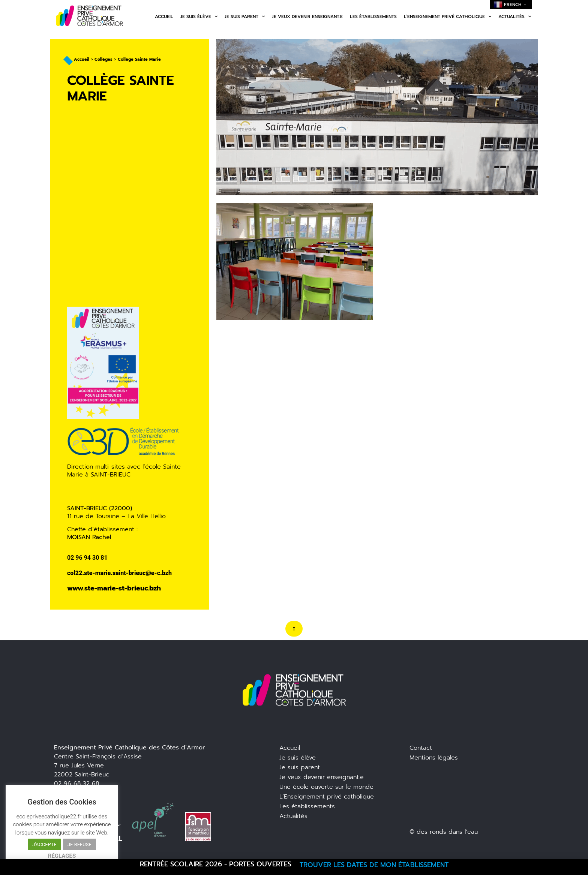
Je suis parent (245, 16)
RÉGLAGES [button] (62, 856)
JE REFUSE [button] (79, 844)
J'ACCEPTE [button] (44, 844)
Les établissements (373, 16)
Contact (421, 748)
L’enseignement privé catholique (448, 16)
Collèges (103, 59)
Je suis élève (199, 16)
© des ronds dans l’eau (444, 832)
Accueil (164, 16)
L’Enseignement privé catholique (327, 797)
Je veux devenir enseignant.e (307, 16)
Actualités (515, 16)
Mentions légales (434, 758)
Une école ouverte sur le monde (326, 787)
